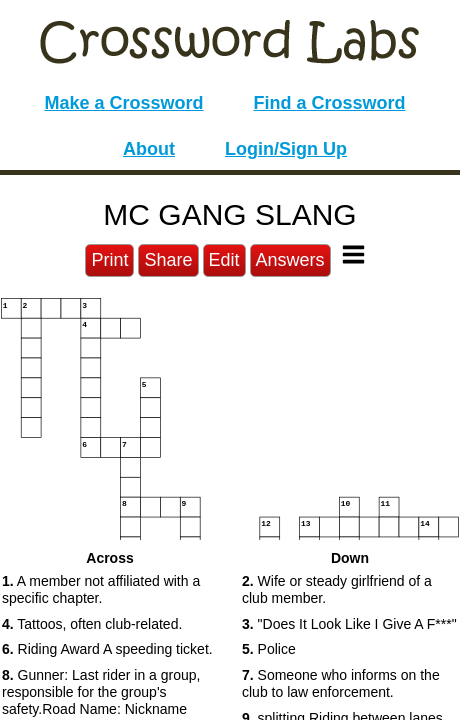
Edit (224, 260)
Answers (290, 260)
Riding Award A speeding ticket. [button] (107, 649)
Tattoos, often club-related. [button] (92, 624)
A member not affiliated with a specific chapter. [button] (101, 589)
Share (168, 260)
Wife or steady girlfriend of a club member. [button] (337, 589)
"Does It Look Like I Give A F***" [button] (349, 624)
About (149, 149)
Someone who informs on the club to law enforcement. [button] (341, 683)
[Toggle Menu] (353, 254)
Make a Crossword (123, 103)
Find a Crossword (330, 103)
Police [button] (269, 649)
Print (109, 260)
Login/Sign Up (286, 149)
